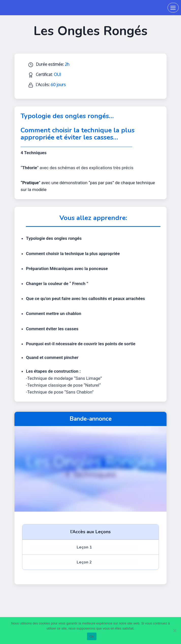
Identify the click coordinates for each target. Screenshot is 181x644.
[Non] (175, 631)
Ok (92, 637)
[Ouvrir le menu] (173, 8)
